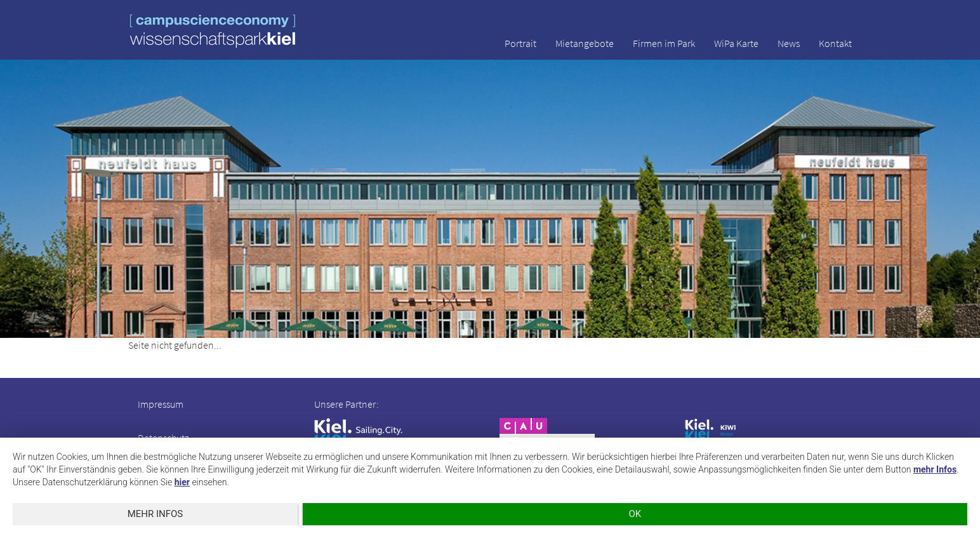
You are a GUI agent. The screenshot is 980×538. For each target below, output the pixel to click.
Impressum (161, 404)
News (789, 43)
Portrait (520, 43)
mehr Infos (935, 469)
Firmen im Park (664, 43)
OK (635, 514)
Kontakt (835, 43)
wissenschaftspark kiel (213, 31)
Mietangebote (585, 43)
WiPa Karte (736, 43)
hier (182, 482)
